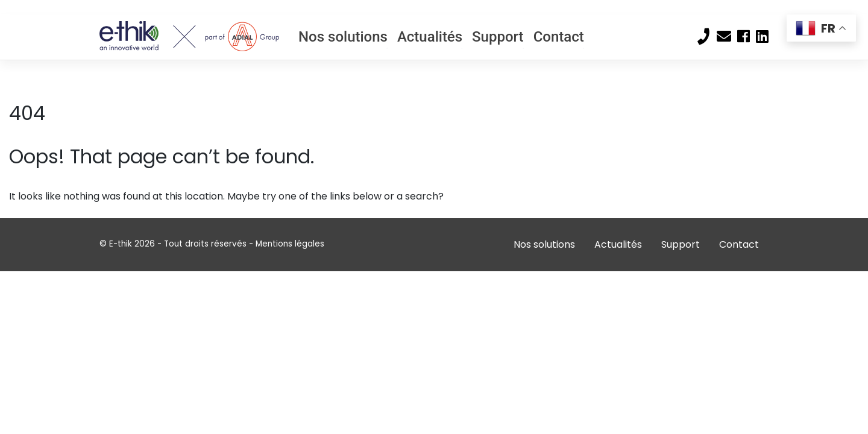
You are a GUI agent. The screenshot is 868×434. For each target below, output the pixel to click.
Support (498, 37)
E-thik (121, 244)
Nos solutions (343, 37)
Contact (559, 37)
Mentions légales (290, 244)
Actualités (430, 37)
